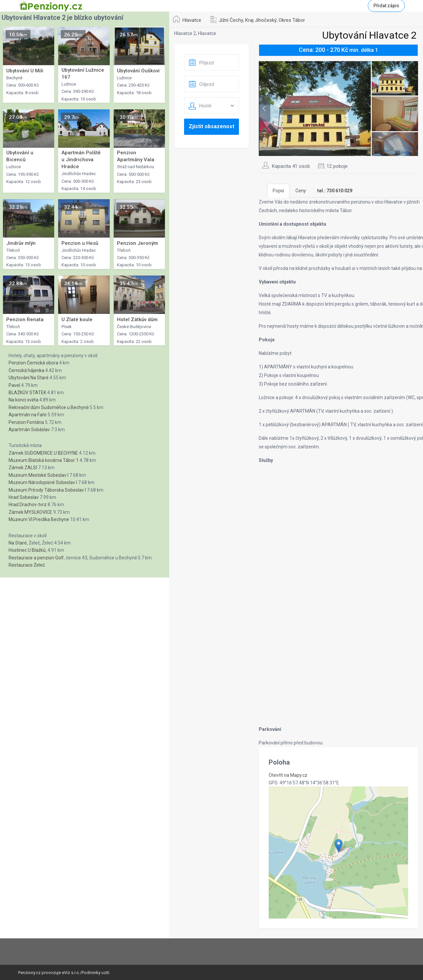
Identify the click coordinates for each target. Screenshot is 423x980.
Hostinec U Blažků (27, 550)
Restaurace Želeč (27, 565)
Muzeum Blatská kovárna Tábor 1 (44, 460)
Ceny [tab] (301, 191)
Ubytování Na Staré (29, 378)
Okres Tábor (292, 20)
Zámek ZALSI (23, 468)
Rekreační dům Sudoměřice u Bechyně (49, 407)
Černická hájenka (26, 370)
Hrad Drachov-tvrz (28, 505)
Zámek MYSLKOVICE (30, 512)
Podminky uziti (96, 973)
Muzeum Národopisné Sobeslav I (43, 482)
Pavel (14, 385)
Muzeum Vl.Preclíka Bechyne (39, 519)
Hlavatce (192, 20)
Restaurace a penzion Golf (36, 558)
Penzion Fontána (26, 422)
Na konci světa (23, 400)
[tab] (335, 191)
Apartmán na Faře (28, 415)
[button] (339, 846)
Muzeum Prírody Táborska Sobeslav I (47, 490)
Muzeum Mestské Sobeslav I (38, 475)
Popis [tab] (278, 191)
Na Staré (18, 543)
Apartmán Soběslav (29, 430)
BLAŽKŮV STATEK (27, 393)
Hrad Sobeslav (24, 497)
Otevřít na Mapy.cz (288, 775)
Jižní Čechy (231, 20)
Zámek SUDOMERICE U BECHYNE (43, 453)
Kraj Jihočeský (261, 20)
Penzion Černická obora (33, 363)
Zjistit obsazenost (211, 126)
